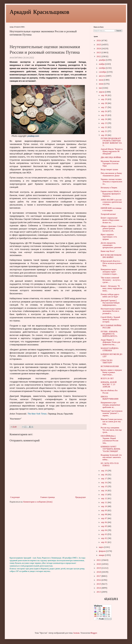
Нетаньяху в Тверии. (109, 188)
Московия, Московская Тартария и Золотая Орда (110, 164)
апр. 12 (104, 499)
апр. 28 (104, 103)
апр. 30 (104, 95)
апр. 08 (104, 515)
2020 (99, 564)
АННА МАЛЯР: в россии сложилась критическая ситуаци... (111, 202)
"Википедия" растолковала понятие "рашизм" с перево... (111, 413)
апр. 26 (104, 111)
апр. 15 (104, 487)
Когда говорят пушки (109, 170)
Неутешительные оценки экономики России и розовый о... (111, 311)
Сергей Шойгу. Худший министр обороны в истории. (110, 320)
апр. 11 (104, 503)
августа (102, 76)
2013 (99, 592)
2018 (99, 572)
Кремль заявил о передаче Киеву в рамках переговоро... (111, 373)
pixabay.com (33, 136)
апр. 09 (104, 511)
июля (101, 80)
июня (101, 84)
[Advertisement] (48, 530)
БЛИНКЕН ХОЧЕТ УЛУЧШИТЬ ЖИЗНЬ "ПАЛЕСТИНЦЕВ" (110, 449)
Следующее (15, 497)
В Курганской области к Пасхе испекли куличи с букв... (111, 263)
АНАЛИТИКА (16, 58)
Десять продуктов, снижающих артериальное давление (111, 245)
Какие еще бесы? (108, 251)
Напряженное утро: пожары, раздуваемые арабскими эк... (110, 405)
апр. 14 (104, 491)
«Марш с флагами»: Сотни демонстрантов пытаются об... (112, 229)
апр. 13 (104, 495)
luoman (76, 633)
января (102, 555)
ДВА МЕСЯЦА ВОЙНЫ (111, 158)
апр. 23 (104, 123)
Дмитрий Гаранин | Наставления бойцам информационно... (110, 303)
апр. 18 (104, 475)
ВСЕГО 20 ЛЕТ (107, 379)
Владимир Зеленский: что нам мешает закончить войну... (111, 457)
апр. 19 (104, 471)
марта (101, 547)
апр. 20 (104, 135)
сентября (103, 72)
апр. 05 (104, 526)
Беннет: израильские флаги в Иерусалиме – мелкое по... (111, 220)
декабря (102, 60)
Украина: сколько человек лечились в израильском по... (111, 182)
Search (119, 31)
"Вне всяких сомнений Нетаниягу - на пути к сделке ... (111, 280)
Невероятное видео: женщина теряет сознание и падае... (109, 272)
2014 (99, 588)
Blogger (94, 633)
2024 (99, 49)
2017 (99, 576)
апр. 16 (104, 483)
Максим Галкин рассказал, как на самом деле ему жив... (111, 422)
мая (101, 88)
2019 (99, 568)
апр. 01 (104, 542)
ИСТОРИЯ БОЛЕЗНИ (110, 367)
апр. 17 (104, 479)
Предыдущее (81, 497)
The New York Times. (37, 414)
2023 (99, 53)
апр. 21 (104, 131)
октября (102, 68)
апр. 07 (104, 519)
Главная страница (48, 497)
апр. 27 (104, 107)
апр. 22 (104, 127)
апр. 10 (104, 507)
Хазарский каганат (108, 214)
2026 (99, 41)
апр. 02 (104, 538)
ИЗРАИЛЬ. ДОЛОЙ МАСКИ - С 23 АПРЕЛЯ (109, 385)
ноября (102, 64)
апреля (102, 92)
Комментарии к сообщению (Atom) (38, 502)
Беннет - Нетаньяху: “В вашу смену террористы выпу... (111, 289)
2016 (99, 580)
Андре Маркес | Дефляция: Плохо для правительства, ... (110, 342)
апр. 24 (104, 119)
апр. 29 (104, 99)
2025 (99, 45)
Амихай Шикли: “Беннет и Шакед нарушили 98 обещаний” (112, 152)
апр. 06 (104, 522)
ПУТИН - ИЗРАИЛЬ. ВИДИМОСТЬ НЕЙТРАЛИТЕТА (109, 334)
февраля (102, 551)
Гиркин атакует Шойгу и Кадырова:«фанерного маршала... (111, 194)
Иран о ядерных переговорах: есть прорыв (109, 237)
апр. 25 (104, 115)
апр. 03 (104, 534)
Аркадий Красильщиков (39, 12)
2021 (99, 560)
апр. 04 (104, 530)
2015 (99, 584)
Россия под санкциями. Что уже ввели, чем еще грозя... (111, 430)
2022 (99, 57)
